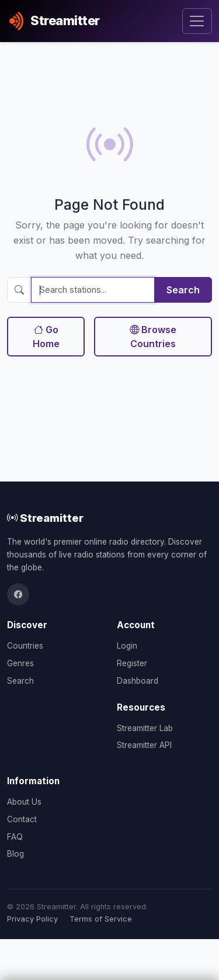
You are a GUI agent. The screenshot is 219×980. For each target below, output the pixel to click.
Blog (15, 854)
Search (183, 290)
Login (127, 646)
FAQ (15, 837)
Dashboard (138, 681)
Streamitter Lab (145, 728)
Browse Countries (153, 337)
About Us (24, 802)
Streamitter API (144, 745)
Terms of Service (101, 919)
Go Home (46, 337)
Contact (22, 819)
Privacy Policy (32, 919)
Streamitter (45, 518)
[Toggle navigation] (197, 21)
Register (132, 663)
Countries (25, 646)
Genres (20, 663)
